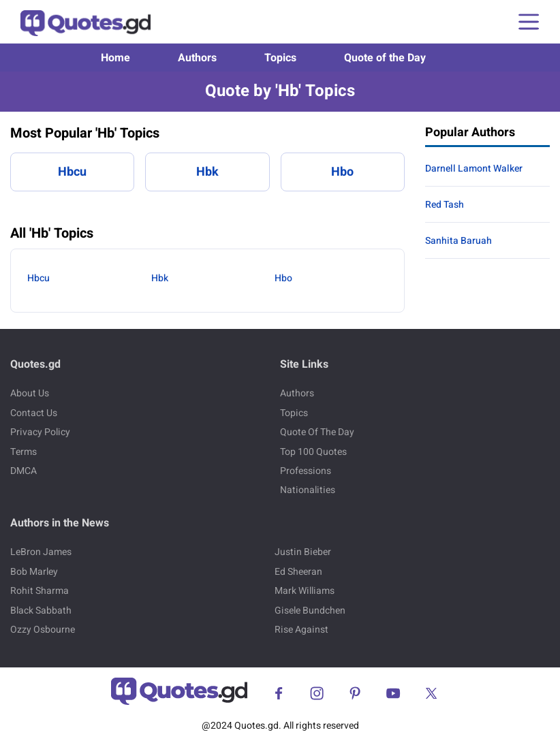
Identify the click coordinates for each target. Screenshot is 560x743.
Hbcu (72, 172)
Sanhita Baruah (458, 241)
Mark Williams (305, 591)
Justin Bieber (303, 552)
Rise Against (301, 630)
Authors (197, 58)
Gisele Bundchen (310, 611)
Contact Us (34, 413)
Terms (24, 452)
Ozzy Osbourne (43, 630)
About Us (30, 393)
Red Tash (445, 205)
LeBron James (41, 552)
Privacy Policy (40, 432)
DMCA (24, 471)
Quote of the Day (385, 58)
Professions (306, 471)
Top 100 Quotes (313, 452)
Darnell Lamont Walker (474, 169)
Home (115, 58)
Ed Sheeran (298, 572)
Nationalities (308, 490)
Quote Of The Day (317, 432)
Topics (280, 58)
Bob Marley (34, 572)
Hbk (207, 172)
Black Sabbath (41, 611)
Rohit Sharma (40, 591)
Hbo (342, 172)
